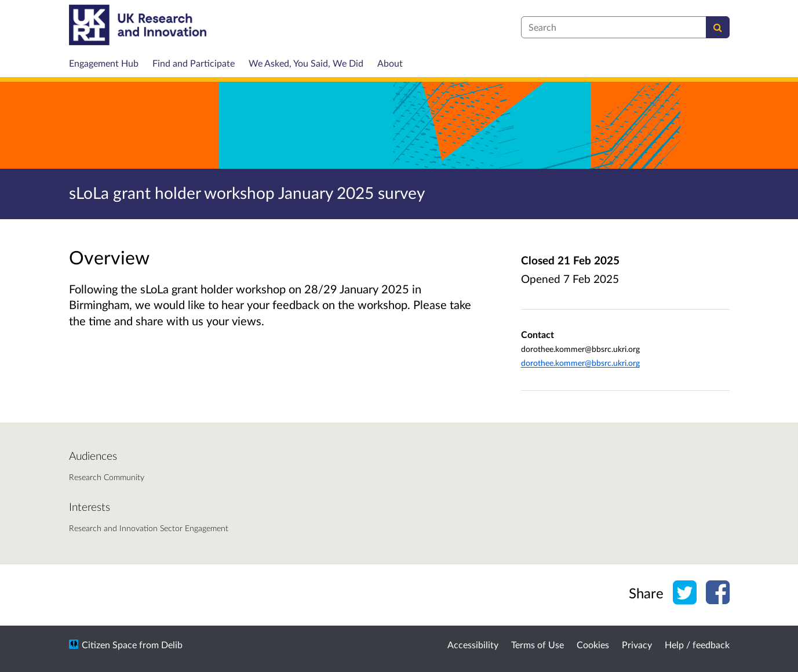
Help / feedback (697, 644)
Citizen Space (109, 644)
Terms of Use (538, 644)
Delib (172, 644)
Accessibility (473, 644)
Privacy (637, 644)
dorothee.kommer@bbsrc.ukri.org (580, 363)
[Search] (718, 27)
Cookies (593, 644)
